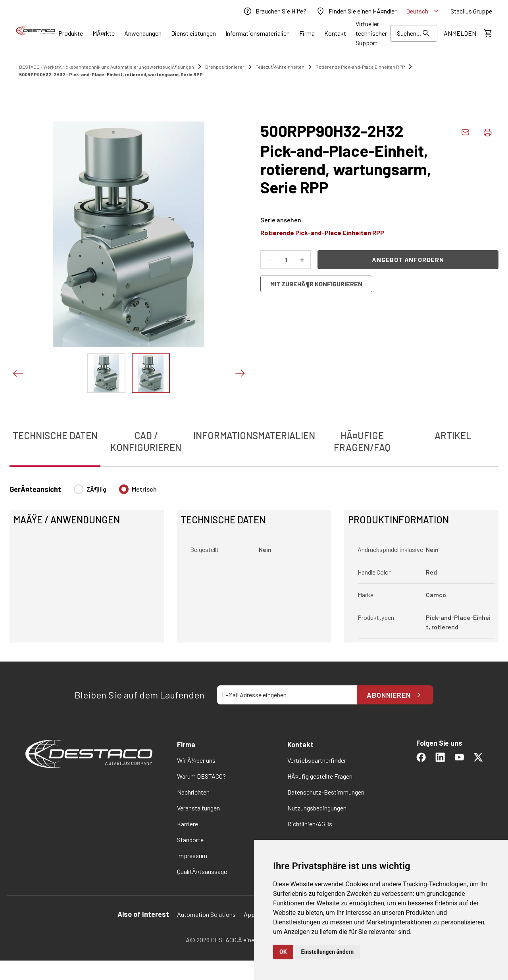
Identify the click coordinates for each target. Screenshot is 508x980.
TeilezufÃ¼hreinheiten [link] (280, 67)
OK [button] (283, 952)
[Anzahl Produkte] (286, 260)
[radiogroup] (115, 492)
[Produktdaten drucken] (487, 132)
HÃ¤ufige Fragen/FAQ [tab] (362, 441)
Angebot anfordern (408, 259)
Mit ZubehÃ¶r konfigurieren (316, 284)
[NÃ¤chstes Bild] (240, 373)
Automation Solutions (206, 914)
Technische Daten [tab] (55, 435)
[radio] (79, 489)
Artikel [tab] (453, 435)
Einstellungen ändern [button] (328, 952)
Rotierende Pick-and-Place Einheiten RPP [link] (360, 67)
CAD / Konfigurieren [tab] (146, 441)
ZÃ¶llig (96, 489)
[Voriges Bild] (17, 373)
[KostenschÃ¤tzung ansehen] (487, 33)
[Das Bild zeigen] (106, 373)
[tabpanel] (254, 559)
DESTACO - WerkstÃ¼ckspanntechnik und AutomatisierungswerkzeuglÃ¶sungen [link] (107, 67)
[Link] (71, 33)
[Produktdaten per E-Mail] (465, 132)
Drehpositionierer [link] (225, 67)
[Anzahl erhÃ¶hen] (302, 260)
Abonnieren (395, 695)
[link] (275, 11)
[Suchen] (414, 33)
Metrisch (144, 489)
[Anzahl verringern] (270, 260)
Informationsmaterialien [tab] (254, 435)
